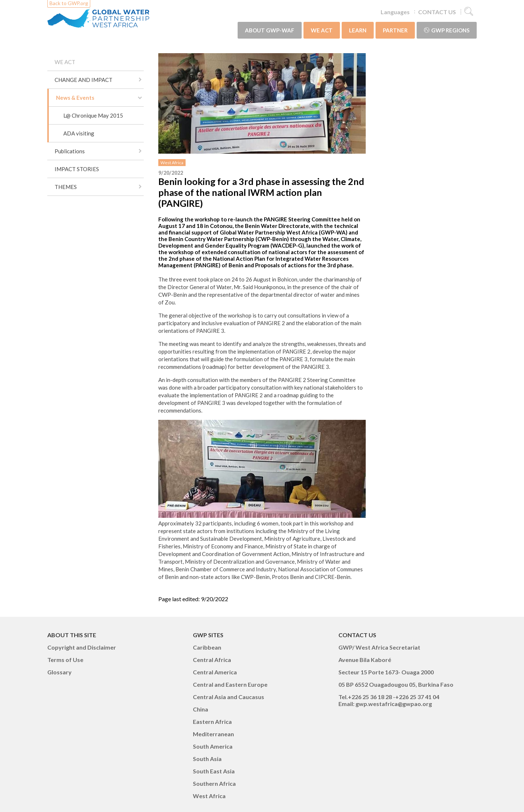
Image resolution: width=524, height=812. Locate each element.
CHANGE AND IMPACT (84, 80)
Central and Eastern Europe (230, 684)
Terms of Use (65, 660)
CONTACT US (437, 12)
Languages (395, 12)
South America (213, 746)
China (201, 709)
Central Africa (212, 660)
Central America (215, 672)
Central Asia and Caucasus (229, 697)
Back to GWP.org (69, 3)
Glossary (59, 672)
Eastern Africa (212, 722)
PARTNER (395, 30)
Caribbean (207, 647)
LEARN (358, 30)
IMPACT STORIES (77, 169)
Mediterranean (213, 734)
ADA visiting (79, 133)
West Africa (172, 163)
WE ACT (322, 30)
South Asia (207, 759)
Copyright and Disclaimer (82, 647)
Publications (70, 151)
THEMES (66, 187)
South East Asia (214, 771)
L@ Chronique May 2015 (93, 115)
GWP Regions (447, 30)
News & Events (75, 98)
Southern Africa (214, 783)
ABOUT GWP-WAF (270, 30)
